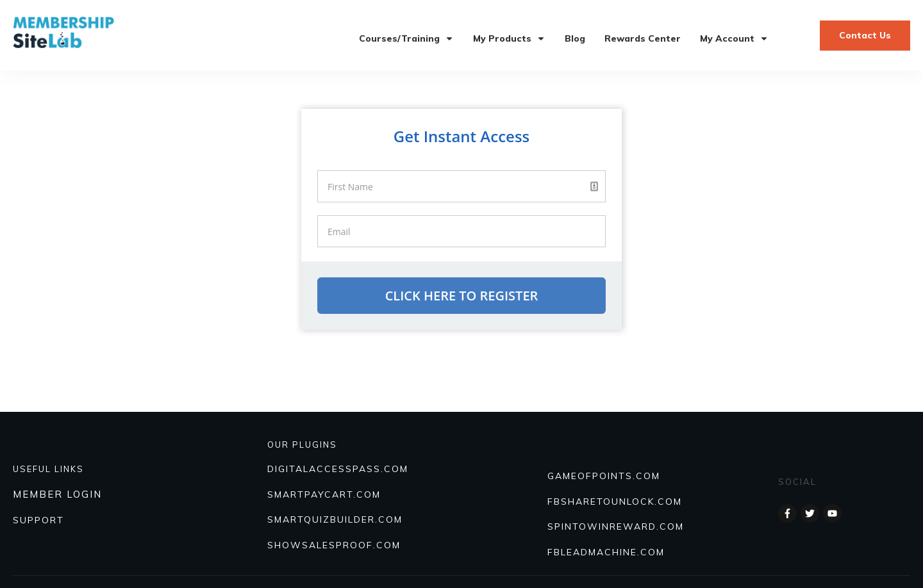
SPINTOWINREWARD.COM (616, 527)
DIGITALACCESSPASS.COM (338, 469)
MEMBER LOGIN (57, 494)
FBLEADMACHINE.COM (606, 552)
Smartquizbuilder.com (335, 519)
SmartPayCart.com (324, 494)
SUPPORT (38, 520)
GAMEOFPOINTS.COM (604, 476)
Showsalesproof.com (334, 545)
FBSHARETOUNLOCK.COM (615, 502)
